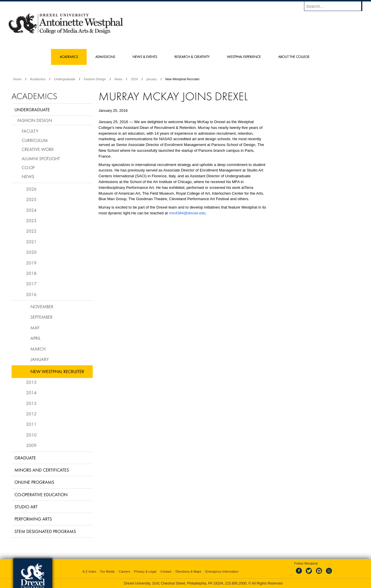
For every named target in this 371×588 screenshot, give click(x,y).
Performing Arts (33, 519)
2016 (134, 79)
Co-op (28, 167)
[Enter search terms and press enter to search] (336, 6)
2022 (31, 231)
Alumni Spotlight (41, 158)
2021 (31, 242)
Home (17, 79)
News (119, 79)
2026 (31, 189)
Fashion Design (95, 79)
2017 (31, 284)
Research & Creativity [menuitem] (192, 57)
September (41, 317)
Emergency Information (222, 571)
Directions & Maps (188, 571)
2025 (31, 199)
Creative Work (38, 149)
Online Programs (34, 482)
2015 (31, 382)
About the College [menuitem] (294, 57)
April (36, 338)
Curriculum (35, 140)
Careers (124, 571)
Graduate (25, 458)
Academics (38, 79)
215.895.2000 (236, 583)
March (38, 349)
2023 (31, 220)
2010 (31, 435)
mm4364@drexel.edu (187, 213)
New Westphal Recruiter (57, 371)
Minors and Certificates (42, 470)
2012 (31, 414)
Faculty (30, 131)
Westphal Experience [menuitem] (244, 57)
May (35, 328)
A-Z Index (89, 571)
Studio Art (26, 507)
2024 (31, 210)
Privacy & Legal (145, 571)
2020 (31, 252)
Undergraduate (64, 79)
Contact (166, 571)
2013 (31, 403)
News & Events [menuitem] (145, 57)
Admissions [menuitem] (105, 57)
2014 (31, 392)
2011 (31, 424)
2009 (31, 445)
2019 (31, 263)
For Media (108, 571)
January (40, 359)
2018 (31, 273)
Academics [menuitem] (69, 57)
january (152, 79)
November (42, 306)
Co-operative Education (41, 494)
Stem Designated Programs (45, 531)
